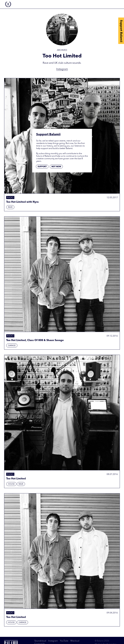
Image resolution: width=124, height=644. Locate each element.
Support (42, 167)
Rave (10, 207)
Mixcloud (75, 641)
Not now (56, 167)
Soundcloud (40, 641)
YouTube (64, 641)
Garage (12, 346)
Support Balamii (121, 31)
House (11, 484)
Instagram (62, 69)
